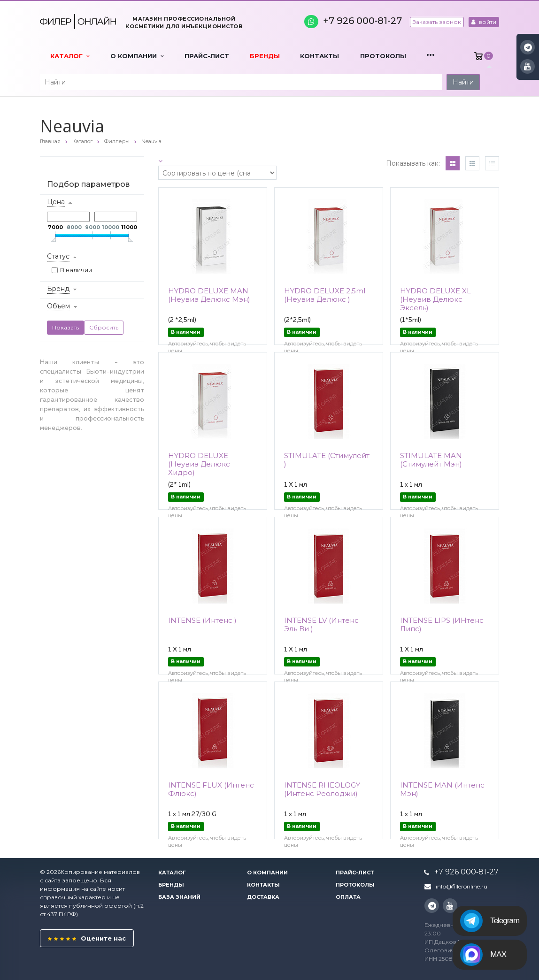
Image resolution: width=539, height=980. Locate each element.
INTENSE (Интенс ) (202, 620)
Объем (58, 306)
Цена (56, 202)
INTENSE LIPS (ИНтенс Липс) (442, 624)
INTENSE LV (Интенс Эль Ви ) (321, 624)
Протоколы (383, 56)
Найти (463, 82)
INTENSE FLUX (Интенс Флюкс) (211, 789)
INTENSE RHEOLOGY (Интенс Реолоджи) (322, 789)
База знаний (179, 897)
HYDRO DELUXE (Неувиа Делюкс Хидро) (199, 464)
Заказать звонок (437, 22)
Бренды (265, 56)
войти (484, 22)
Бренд (58, 289)
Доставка (263, 897)
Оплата (348, 897)
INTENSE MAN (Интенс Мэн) (442, 789)
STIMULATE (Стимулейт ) (327, 460)
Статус (58, 256)
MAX (483, 955)
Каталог (70, 56)
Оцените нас (87, 938)
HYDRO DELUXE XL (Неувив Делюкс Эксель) (435, 299)
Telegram (490, 921)
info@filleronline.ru (462, 886)
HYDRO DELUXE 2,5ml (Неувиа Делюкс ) (325, 295)
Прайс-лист (207, 56)
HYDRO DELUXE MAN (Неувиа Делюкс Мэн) (209, 295)
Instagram (528, 47)
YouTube (527, 66)
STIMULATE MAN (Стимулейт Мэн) (431, 460)
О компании (137, 56)
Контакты (320, 56)
